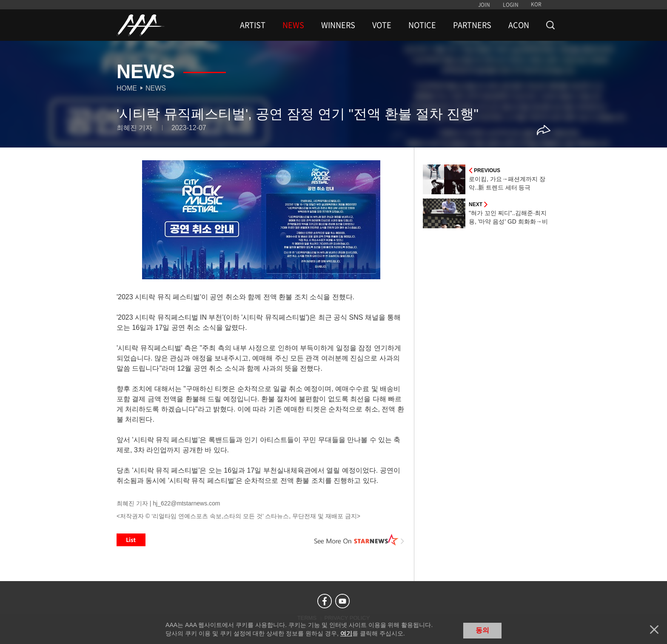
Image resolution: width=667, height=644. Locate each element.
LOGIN (511, 5)
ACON (519, 25)
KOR (536, 4)
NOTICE (422, 25)
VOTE (382, 25)
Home (127, 88)
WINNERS (338, 25)
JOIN (484, 5)
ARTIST (253, 25)
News (156, 88)
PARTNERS (472, 25)
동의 (482, 630)
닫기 (654, 630)
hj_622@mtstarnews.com (186, 503)
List (131, 540)
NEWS (293, 25)
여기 (346, 633)
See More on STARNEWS (359, 540)
